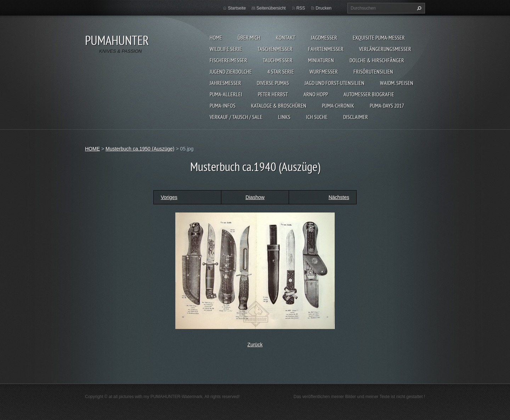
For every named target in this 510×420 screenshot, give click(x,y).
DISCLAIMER (356, 117)
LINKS (284, 117)
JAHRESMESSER (225, 83)
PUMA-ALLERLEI (226, 94)
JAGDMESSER (324, 38)
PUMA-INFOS (223, 106)
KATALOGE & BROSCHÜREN (279, 106)
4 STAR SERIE (281, 72)
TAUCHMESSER (278, 60)
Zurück (255, 345)
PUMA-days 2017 (387, 106)
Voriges (169, 197)
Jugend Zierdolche (231, 72)
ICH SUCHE (317, 117)
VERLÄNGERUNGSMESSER (385, 49)
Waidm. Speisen (397, 83)
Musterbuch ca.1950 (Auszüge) (140, 149)
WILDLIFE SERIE (226, 49)
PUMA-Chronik (338, 106)
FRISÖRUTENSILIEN (373, 72)
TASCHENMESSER (275, 49)
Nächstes (339, 197)
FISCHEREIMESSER (228, 60)
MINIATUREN (321, 60)
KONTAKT (286, 38)
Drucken (324, 8)
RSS (301, 8)
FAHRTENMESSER (326, 49)
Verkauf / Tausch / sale (236, 117)
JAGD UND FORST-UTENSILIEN (335, 83)
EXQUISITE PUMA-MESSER (379, 38)
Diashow (255, 197)
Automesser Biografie (369, 94)
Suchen (418, 8)
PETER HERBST (273, 94)
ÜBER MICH (249, 38)
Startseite (237, 8)
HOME (216, 38)
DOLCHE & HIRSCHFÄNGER (377, 60)
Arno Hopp (316, 94)
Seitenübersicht (271, 8)
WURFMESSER (324, 72)
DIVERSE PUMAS (273, 83)
